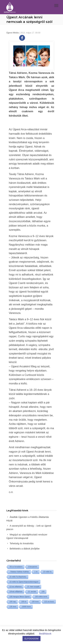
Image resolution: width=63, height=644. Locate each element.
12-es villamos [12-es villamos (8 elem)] (16, 587)
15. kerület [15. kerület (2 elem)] (32, 592)
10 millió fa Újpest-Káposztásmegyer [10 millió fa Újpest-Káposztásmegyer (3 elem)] (24, 582)
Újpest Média (13, 33)
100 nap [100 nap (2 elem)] (13, 602)
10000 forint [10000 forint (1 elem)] (26, 607)
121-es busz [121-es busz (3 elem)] (49, 602)
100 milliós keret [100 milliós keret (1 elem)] (41, 597)
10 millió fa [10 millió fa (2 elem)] (47, 572)
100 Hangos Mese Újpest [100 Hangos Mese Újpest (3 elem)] (20, 597)
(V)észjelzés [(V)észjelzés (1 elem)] (33, 567)
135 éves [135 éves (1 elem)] (13, 607)
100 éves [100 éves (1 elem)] (35, 602)
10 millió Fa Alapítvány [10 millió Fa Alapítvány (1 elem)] (18, 577)
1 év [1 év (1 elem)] (36, 572)
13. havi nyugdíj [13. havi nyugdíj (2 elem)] (33, 587)
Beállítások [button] (45, 634)
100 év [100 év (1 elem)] (24, 602)
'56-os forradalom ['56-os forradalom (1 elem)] (16, 567)
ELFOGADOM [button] (32, 639)
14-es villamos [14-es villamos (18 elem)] (16, 592)
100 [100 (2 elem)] (43, 592)
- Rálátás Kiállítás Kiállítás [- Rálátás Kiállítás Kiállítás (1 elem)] (19, 572)
